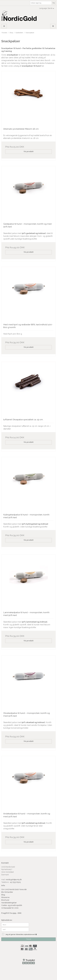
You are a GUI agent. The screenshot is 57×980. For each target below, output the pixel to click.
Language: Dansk (47, 8)
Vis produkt (29, 151)
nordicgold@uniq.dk (14, 879)
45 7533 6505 (15, 882)
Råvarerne (5, 897)
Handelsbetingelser (9, 903)
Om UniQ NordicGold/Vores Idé (14, 889)
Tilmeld (28, 939)
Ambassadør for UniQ (10, 908)
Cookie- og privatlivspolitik (12, 905)
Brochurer (6, 900)
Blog (3, 895)
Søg (54, 3)
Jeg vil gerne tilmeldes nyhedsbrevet (25, 934)
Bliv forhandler (7, 892)
